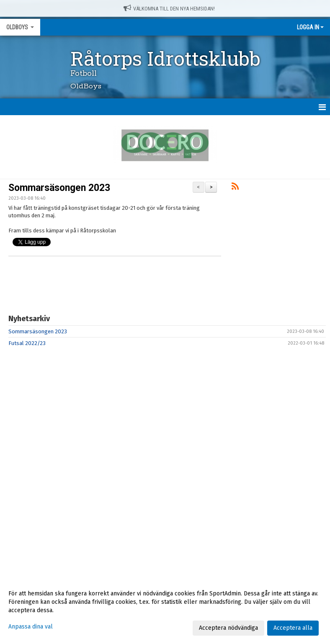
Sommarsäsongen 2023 (59, 188)
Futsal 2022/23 (27, 343)
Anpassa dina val (31, 627)
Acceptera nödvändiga (228, 628)
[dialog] (165, 611)
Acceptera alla (293, 628)
